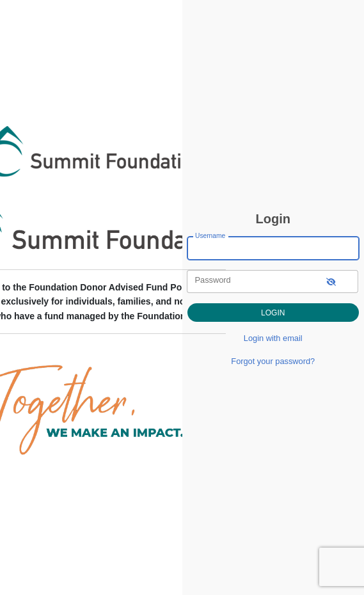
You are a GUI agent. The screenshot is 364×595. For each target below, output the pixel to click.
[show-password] (331, 281)
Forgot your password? (273, 361)
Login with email (273, 338)
